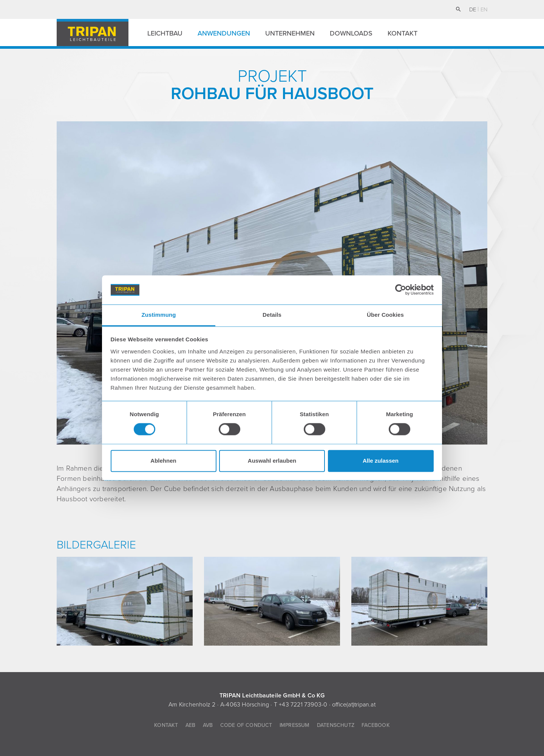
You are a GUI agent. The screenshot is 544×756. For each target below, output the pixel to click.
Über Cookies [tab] (385, 315)
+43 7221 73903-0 (303, 705)
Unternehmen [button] (290, 33)
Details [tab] (272, 315)
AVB (208, 725)
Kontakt (403, 33)
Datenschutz (336, 725)
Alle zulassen (381, 461)
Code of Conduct (246, 725)
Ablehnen (163, 461)
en (484, 9)
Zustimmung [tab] (159, 315)
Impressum (295, 725)
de (473, 9)
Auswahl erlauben (272, 461)
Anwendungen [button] (224, 33)
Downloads (351, 33)
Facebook (376, 725)
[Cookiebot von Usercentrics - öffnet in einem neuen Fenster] (401, 290)
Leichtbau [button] (165, 33)
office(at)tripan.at (354, 705)
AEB (191, 725)
